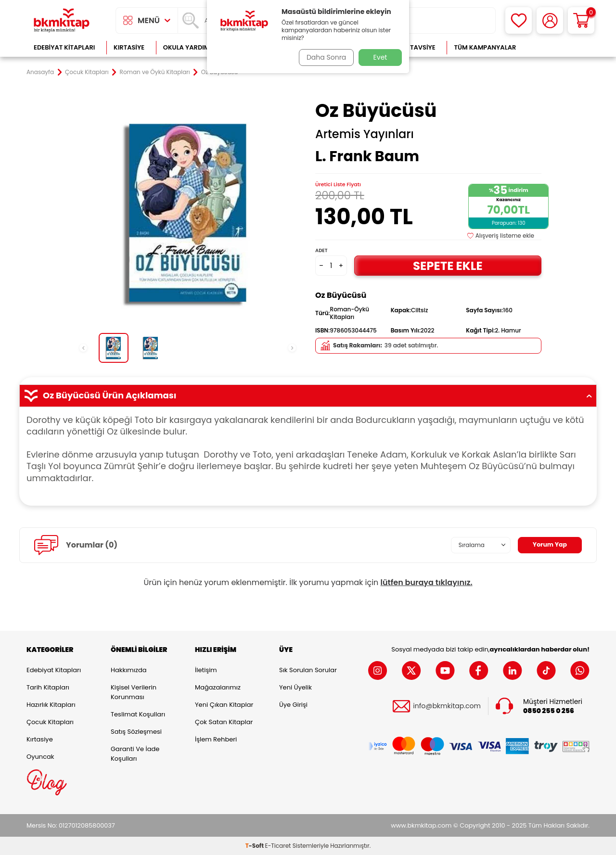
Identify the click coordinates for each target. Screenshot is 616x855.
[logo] (62, 20)
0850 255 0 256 (549, 711)
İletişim (206, 670)
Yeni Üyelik (295, 687)
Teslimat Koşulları (138, 714)
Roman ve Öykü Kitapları (155, 72)
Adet (321, 250)
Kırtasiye (129, 47)
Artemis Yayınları (365, 134)
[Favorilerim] (519, 20)
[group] (188, 213)
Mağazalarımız (218, 687)
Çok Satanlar (558, 47)
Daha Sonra (324, 57)
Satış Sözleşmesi (136, 732)
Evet (380, 57)
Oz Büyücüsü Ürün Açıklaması (308, 396)
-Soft (255, 846)
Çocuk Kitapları (87, 72)
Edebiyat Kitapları (64, 47)
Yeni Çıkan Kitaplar (224, 705)
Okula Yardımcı (190, 47)
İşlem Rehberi (216, 739)
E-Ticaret (278, 846)
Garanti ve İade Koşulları (135, 754)
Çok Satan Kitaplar (224, 722)
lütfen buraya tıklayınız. (427, 582)
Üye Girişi (293, 705)
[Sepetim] (581, 20)
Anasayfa (40, 72)
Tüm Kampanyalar (485, 47)
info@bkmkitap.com (447, 706)
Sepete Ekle (448, 265)
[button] (83, 348)
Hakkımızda (128, 670)
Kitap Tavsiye (413, 47)
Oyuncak (40, 757)
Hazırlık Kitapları (51, 705)
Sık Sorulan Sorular (308, 670)
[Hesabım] (550, 20)
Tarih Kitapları (48, 687)
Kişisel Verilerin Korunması (134, 692)
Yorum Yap (548, 545)
